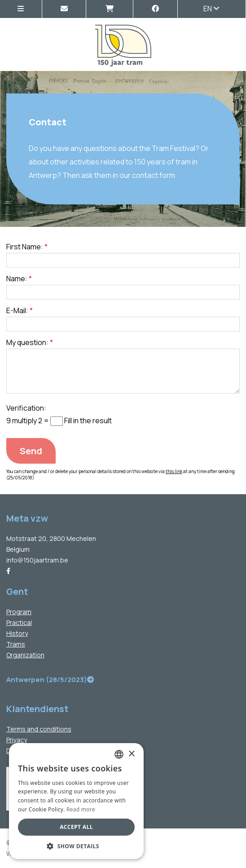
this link (174, 471)
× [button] (131, 754)
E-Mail (16, 310)
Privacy (17, 740)
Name (16, 279)
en (211, 9)
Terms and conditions (39, 729)
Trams (16, 644)
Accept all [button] (76, 827)
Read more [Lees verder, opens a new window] (81, 809)
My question (26, 342)
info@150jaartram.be (37, 560)
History (17, 633)
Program (19, 612)
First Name (24, 247)
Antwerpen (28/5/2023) (50, 680)
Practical (19, 622)
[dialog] (76, 801)
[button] (76, 846)
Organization (25, 655)
